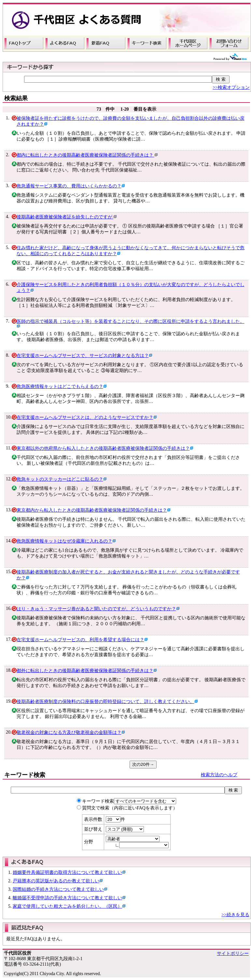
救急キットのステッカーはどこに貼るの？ (60, 479)
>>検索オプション (231, 87)
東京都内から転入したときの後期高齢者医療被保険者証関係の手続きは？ (92, 510)
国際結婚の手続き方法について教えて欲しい (58, 889)
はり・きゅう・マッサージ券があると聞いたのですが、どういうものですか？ (96, 609)
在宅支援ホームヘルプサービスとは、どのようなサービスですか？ (85, 417)
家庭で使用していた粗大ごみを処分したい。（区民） (67, 906)
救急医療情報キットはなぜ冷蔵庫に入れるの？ (64, 541)
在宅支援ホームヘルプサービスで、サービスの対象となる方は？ (83, 356)
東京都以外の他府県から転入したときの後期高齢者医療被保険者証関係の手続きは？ (103, 448)
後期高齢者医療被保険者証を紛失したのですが (65, 217)
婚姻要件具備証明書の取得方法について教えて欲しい (67, 872)
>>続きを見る (235, 915)
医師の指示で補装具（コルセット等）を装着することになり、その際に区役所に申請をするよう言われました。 (131, 321)
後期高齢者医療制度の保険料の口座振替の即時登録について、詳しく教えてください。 (105, 702)
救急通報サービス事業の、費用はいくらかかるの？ (69, 186)
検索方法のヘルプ (219, 775)
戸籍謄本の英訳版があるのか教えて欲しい (56, 881)
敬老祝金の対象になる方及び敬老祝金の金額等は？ (69, 732)
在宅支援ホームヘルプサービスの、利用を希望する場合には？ (80, 640)
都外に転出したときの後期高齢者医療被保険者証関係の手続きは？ (85, 671)
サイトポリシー (233, 953)
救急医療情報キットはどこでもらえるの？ (60, 386)
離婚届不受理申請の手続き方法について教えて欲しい (67, 898)
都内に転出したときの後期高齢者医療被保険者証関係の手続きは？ (86, 155)
